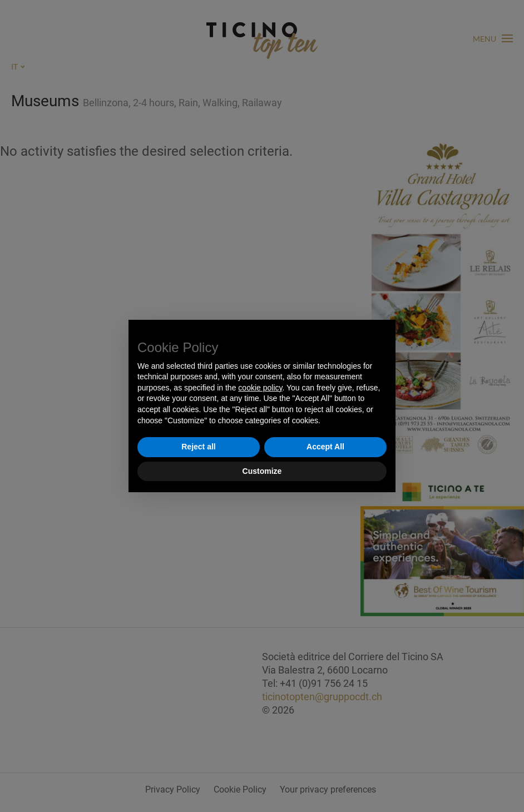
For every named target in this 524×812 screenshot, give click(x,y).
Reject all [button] (198, 447)
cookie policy (260, 388)
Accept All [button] (325, 447)
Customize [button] (262, 471)
